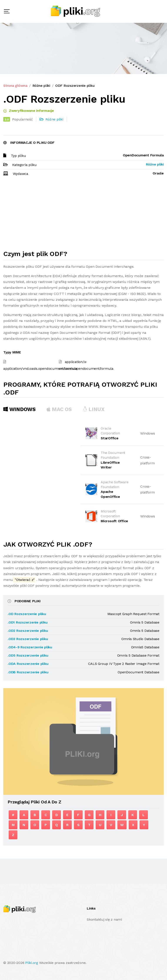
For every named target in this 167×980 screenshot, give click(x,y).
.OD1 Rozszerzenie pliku (28, 622)
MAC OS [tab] (59, 409)
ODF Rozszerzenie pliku (75, 86)
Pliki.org (32, 963)
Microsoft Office (114, 521)
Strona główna (15, 86)
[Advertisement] (83, 215)
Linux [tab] (94, 409)
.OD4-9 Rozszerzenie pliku (30, 647)
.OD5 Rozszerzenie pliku (28, 655)
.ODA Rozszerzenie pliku (28, 664)
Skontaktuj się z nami (104, 919)
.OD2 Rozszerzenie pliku (28, 631)
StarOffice (110, 438)
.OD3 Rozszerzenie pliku (28, 639)
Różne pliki (41, 86)
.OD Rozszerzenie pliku (27, 614)
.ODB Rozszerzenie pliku (28, 672)
